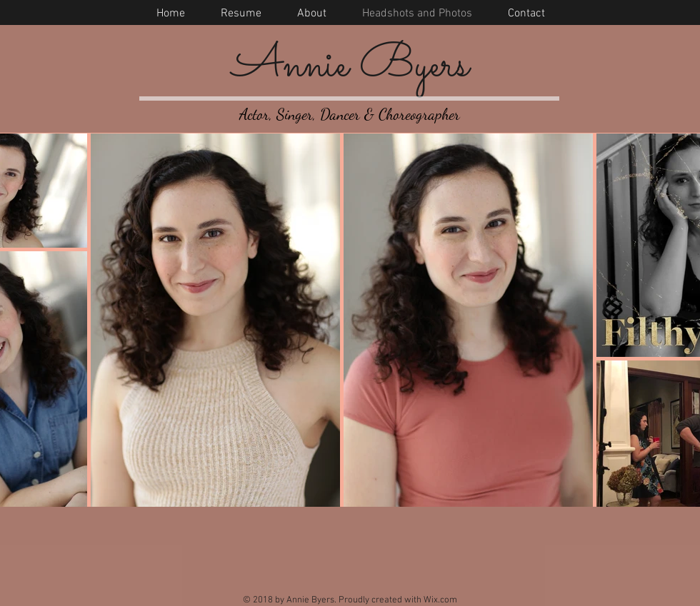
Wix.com (440, 600)
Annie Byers (350, 66)
